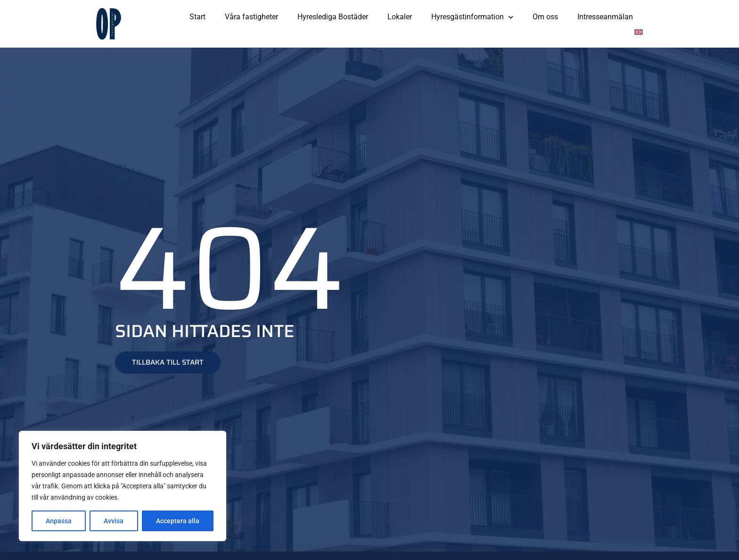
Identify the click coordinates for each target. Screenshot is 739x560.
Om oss (545, 17)
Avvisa (114, 521)
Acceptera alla (178, 521)
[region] (123, 486)
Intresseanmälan (605, 17)
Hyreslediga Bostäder (333, 17)
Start (197, 17)
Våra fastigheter (251, 17)
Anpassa (59, 521)
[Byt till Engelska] (639, 32)
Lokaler (400, 17)
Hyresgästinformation (472, 17)
